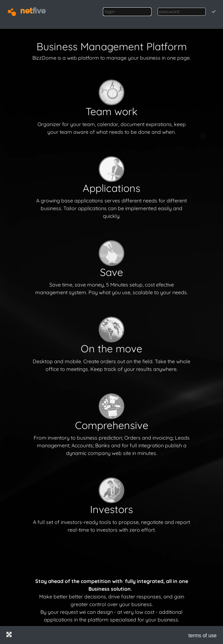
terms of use (202, 635)
